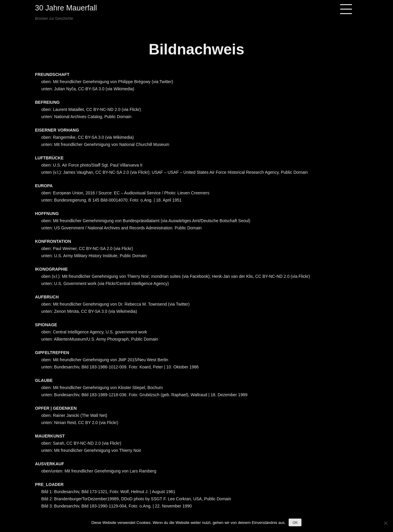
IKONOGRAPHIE (51, 269)
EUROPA (44, 186)
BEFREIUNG (47, 102)
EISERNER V (48, 130)
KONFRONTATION (53, 241)
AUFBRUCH (47, 297)
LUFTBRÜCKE (49, 158)
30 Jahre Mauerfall (66, 8)
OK (295, 523)
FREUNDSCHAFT (52, 74)
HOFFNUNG (47, 214)
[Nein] (386, 523)
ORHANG (70, 130)
